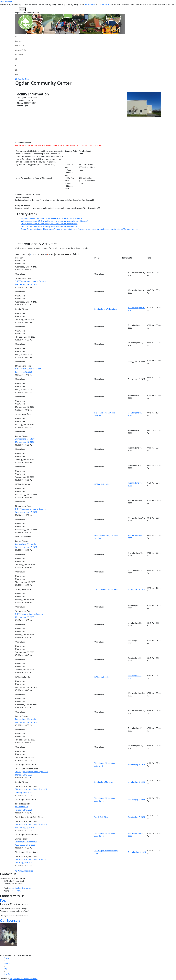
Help (6, 969)
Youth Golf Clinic (101, 817)
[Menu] (17, 74)
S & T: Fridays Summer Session (28, 369)
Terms (6, 958)
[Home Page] (21, 37)
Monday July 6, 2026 (136, 765)
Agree (22, 9)
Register (19, 41)
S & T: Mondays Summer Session (29, 614)
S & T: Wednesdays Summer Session (30, 281)
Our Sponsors (10, 920)
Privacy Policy (105, 4)
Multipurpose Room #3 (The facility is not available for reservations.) (49, 226)
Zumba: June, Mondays (25, 439)
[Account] (21, 59)
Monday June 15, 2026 (25, 442)
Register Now (23, 79)
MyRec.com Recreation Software (24, 979)
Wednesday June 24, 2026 (26, 722)
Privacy (7, 963)
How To (7, 974)
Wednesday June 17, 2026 (26, 512)
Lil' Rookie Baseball (102, 484)
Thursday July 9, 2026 (137, 852)
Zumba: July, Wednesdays (26, 842)
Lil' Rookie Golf (21, 807)
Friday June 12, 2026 (24, 372)
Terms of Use (90, 4)
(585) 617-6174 (16, 891)
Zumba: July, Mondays (104, 782)
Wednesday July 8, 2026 (25, 827)
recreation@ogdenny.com (20, 888)
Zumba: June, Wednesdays (106, 309)
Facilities (19, 46)
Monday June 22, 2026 (25, 617)
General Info (21, 50)
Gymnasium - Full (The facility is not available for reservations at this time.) (52, 218)
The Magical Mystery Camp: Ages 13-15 (32, 772)
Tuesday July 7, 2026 (24, 792)
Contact (19, 55)
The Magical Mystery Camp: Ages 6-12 (31, 789)
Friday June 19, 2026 (136, 589)
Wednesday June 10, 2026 (26, 284)
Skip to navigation (8, 1)
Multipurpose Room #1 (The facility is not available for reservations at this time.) (54, 221)
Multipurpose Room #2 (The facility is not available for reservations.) (49, 224)
